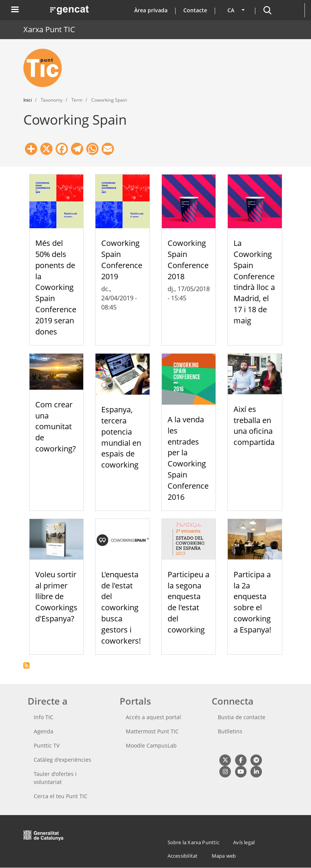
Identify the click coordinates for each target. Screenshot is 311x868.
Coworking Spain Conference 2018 (188, 259)
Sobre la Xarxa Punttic (193, 842)
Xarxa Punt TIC (49, 29)
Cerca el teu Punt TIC (61, 796)
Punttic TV (47, 745)
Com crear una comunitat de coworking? (56, 427)
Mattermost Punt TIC (152, 731)
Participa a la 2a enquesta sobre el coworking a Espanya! (252, 602)
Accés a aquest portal (153, 717)
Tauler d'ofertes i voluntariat (55, 778)
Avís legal (244, 842)
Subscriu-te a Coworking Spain (26, 665)
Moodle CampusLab (151, 745)
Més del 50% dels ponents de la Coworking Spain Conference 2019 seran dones (56, 287)
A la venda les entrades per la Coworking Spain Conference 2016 (188, 458)
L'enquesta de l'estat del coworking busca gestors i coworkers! (121, 608)
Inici (28, 100)
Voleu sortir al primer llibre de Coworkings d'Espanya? (56, 596)
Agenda (44, 731)
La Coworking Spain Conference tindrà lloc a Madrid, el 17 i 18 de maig (254, 282)
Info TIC (44, 717)
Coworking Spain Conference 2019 (122, 259)
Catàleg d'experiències (63, 760)
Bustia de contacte (242, 717)
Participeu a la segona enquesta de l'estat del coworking (188, 602)
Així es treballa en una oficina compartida (254, 426)
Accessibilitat (183, 856)
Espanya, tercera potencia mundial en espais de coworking (121, 437)
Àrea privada (151, 10)
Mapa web (224, 856)
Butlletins (230, 731)
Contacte (195, 10)
